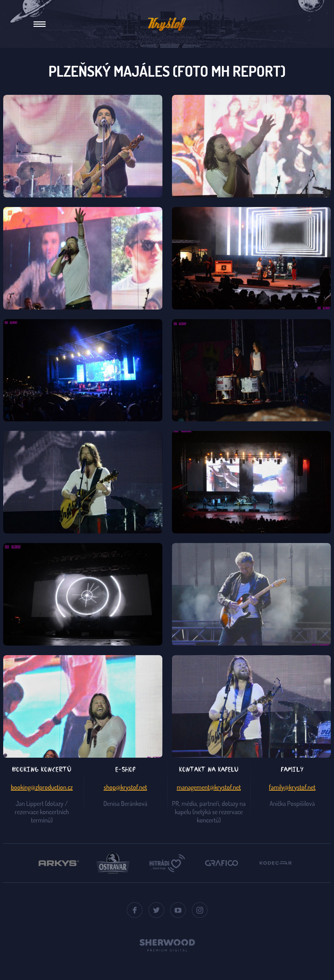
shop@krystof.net (125, 787)
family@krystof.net (292, 787)
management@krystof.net (209, 787)
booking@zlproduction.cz (42, 787)
